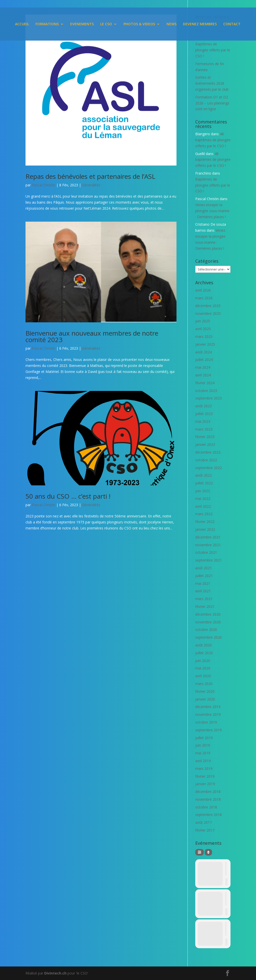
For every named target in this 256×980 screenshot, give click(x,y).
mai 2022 (203, 499)
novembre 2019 (208, 714)
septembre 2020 (208, 637)
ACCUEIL (22, 24)
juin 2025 (203, 321)
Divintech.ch (55, 973)
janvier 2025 (205, 344)
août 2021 (203, 568)
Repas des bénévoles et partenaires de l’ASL (90, 176)
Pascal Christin (43, 185)
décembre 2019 (208, 707)
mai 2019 (203, 753)
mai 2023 (203, 421)
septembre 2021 (208, 560)
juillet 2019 (204, 738)
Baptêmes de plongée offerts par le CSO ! (213, 50)
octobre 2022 (206, 460)
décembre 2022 (208, 452)
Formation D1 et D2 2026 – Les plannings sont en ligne (212, 103)
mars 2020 (204, 684)
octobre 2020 (206, 629)
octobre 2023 (206, 391)
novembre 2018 (208, 799)
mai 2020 (203, 668)
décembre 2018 (208, 792)
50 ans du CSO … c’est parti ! (68, 496)
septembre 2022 (208, 468)
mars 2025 (204, 336)
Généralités (91, 185)
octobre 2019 (206, 722)
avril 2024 (203, 375)
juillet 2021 (204, 576)
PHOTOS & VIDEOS (139, 24)
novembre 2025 (208, 313)
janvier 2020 (205, 699)
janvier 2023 (205, 444)
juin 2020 (203, 661)
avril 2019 (203, 761)
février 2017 (205, 830)
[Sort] (208, 852)
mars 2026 (204, 298)
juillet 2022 (204, 483)
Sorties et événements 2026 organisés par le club (212, 83)
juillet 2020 (204, 653)
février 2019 (205, 776)
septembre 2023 (208, 398)
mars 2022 (204, 514)
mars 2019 (204, 768)
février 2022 (205, 522)
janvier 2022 (205, 529)
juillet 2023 (204, 414)
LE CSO (106, 24)
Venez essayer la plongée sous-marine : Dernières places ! (212, 211)
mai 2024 (203, 367)
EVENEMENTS (82, 24)
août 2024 (203, 352)
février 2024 (205, 383)
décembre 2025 (208, 306)
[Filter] (199, 852)
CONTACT (232, 24)
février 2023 (205, 437)
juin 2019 (203, 745)
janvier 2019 (205, 784)
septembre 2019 (208, 730)
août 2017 (203, 822)
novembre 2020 (208, 622)
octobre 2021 (206, 552)
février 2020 (205, 691)
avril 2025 (203, 329)
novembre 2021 (208, 545)
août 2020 (203, 645)
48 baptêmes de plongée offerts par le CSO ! (213, 140)
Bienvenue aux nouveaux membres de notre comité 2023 (92, 336)
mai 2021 (203, 583)
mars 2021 (204, 599)
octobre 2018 (206, 807)
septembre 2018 (208, 815)
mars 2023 (204, 429)
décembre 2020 (208, 614)
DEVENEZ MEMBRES (200, 24)
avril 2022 (203, 506)
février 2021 (205, 606)
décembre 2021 (208, 537)
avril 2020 (203, 676)
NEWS (171, 24)
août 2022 (203, 475)
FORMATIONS (47, 24)
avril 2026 (203, 290)
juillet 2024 (204, 360)
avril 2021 (203, 591)
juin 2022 (203, 491)
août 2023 (203, 406)
